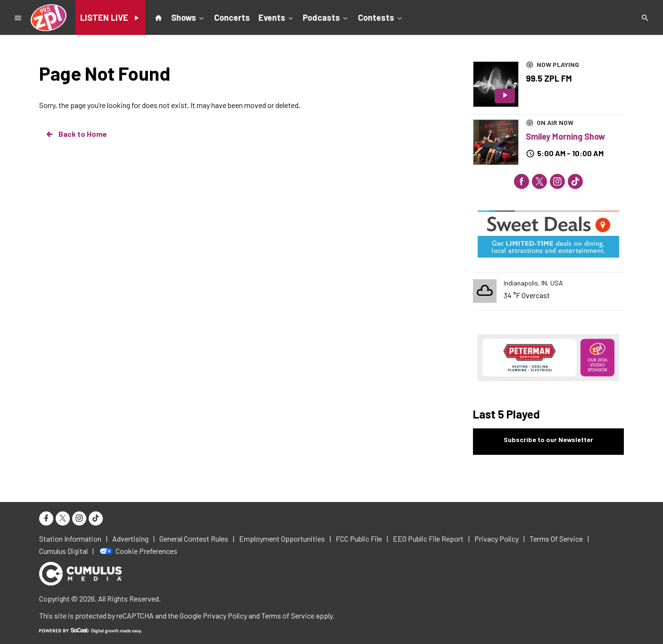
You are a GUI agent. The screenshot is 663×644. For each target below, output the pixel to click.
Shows (188, 17)
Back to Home (76, 134)
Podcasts (326, 17)
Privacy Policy (225, 615)
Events (277, 17)
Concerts (232, 17)
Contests (381, 17)
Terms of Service (288, 615)
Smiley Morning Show (565, 136)
